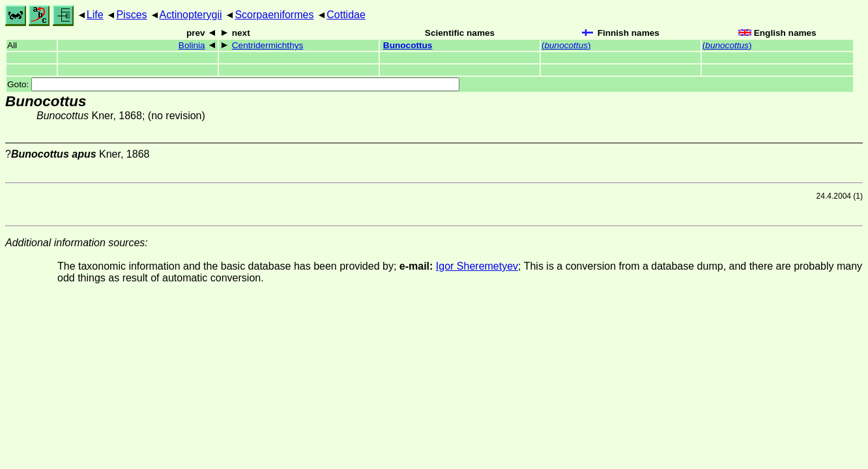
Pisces (131, 15)
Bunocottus (408, 45)
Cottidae (346, 15)
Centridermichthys (268, 45)
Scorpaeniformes (274, 15)
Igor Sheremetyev (477, 266)
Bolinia (192, 45)
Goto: (233, 84)
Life (95, 15)
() (566, 45)
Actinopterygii (191, 15)
